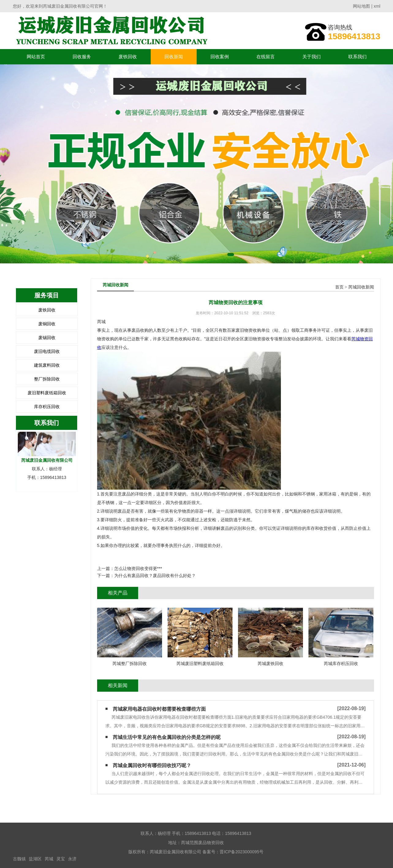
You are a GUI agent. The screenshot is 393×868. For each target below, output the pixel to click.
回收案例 (220, 57)
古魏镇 (19, 859)
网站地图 (361, 6)
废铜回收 (47, 324)
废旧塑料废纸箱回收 (47, 393)
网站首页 (36, 57)
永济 (72, 859)
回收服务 (82, 57)
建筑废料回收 (47, 365)
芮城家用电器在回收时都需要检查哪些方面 (159, 709)
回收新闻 (174, 57)
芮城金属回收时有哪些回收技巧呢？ (152, 765)
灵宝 (61, 859)
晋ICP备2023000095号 (242, 852)
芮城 (49, 859)
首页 (339, 287)
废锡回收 (47, 338)
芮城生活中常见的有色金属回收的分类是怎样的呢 (167, 737)
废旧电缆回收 (47, 351)
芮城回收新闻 (361, 287)
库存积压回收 (47, 407)
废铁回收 (128, 57)
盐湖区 (35, 859)
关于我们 (312, 57)
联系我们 (357, 57)
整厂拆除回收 (47, 379)
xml (377, 6)
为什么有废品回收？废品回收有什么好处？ (155, 575)
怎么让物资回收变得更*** (138, 568)
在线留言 (266, 57)
